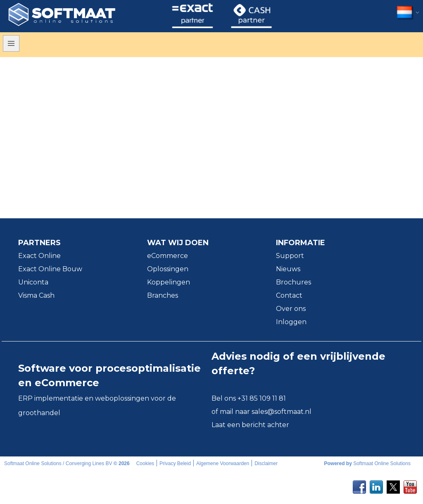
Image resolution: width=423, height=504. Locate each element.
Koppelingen (169, 282)
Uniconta (33, 282)
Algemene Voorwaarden (223, 463)
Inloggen (291, 322)
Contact (289, 295)
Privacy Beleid (175, 463)
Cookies (145, 463)
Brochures (293, 282)
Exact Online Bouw (50, 269)
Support (290, 256)
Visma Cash (36, 295)
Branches (163, 295)
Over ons (291, 309)
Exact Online (39, 256)
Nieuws (288, 269)
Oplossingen (168, 269)
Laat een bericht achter (250, 425)
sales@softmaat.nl (282, 412)
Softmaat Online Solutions (382, 463)
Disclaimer (266, 463)
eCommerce (168, 256)
